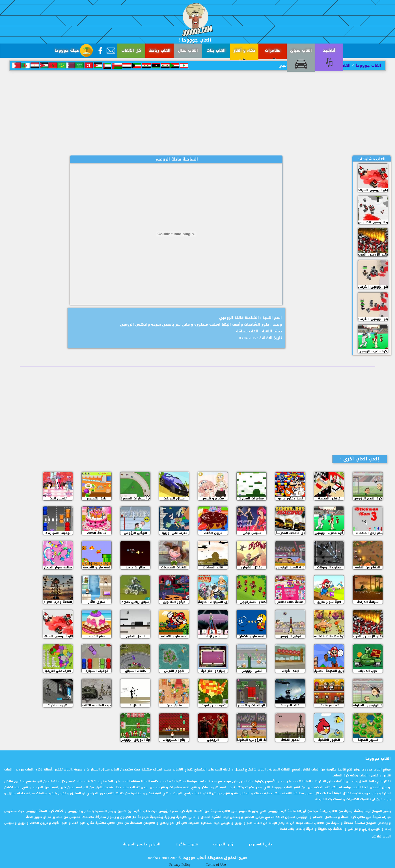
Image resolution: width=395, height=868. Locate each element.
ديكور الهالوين (174, 602)
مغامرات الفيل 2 (252, 498)
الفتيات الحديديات (174, 567)
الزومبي (213, 740)
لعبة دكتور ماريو (290, 498)
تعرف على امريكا (213, 705)
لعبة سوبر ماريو (329, 602)
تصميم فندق (329, 705)
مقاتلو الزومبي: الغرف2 (373, 287)
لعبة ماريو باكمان (252, 636)
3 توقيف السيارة (58, 533)
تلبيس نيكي (252, 533)
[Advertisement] (198, 113)
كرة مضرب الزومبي (373, 351)
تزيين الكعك (213, 533)
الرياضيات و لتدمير (252, 705)
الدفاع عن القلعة (368, 567)
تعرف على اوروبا (174, 533)
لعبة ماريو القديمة (97, 567)
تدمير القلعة (290, 740)
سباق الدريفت (174, 498)
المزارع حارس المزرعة (142, 844)
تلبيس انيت (58, 498)
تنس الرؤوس (252, 671)
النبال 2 (135, 705)
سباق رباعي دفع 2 (135, 602)
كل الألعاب (131, 50)
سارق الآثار (97, 602)
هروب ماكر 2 (58, 705)
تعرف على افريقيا (58, 671)
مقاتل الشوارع (252, 567)
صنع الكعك (97, 636)
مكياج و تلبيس (213, 498)
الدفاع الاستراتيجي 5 (252, 602)
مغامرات (273, 50)
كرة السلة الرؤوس (290, 567)
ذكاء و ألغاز (244, 50)
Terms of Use (216, 865)
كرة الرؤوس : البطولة (368, 705)
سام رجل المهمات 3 (368, 533)
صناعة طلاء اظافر (290, 602)
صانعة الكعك (97, 533)
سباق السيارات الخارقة (213, 602)
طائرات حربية (135, 567)
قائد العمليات (213, 567)
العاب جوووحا (368, 65)
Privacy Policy (180, 865)
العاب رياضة (159, 50)
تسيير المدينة (368, 740)
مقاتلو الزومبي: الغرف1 (373, 319)
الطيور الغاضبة (329, 740)
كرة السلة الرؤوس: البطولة (252, 740)
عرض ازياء (213, 636)
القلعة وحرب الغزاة (58, 602)
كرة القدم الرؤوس (368, 498)
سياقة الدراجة (368, 602)
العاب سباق (301, 50)
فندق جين (174, 705)
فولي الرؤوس (290, 636)
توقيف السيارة (97, 671)
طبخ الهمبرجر (97, 498)
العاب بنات (216, 50)
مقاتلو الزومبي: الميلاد (373, 190)
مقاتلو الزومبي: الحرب (373, 255)
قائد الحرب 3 (290, 705)
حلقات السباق (135, 671)
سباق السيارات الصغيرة (135, 498)
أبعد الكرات (290, 671)
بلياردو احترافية (213, 671)
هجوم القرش (174, 671)
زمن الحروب (223, 844)
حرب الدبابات (368, 671)
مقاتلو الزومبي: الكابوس (373, 222)
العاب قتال (188, 50)
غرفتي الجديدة (329, 498)
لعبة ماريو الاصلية (174, 636)
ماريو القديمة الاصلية (329, 671)
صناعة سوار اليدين (58, 567)
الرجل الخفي (135, 636)
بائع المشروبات (174, 740)
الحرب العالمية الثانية (97, 705)
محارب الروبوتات (329, 567)
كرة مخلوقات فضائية (329, 636)
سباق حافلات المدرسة (290, 533)
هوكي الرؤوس (135, 533)
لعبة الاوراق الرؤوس (135, 740)
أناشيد (329, 50)
